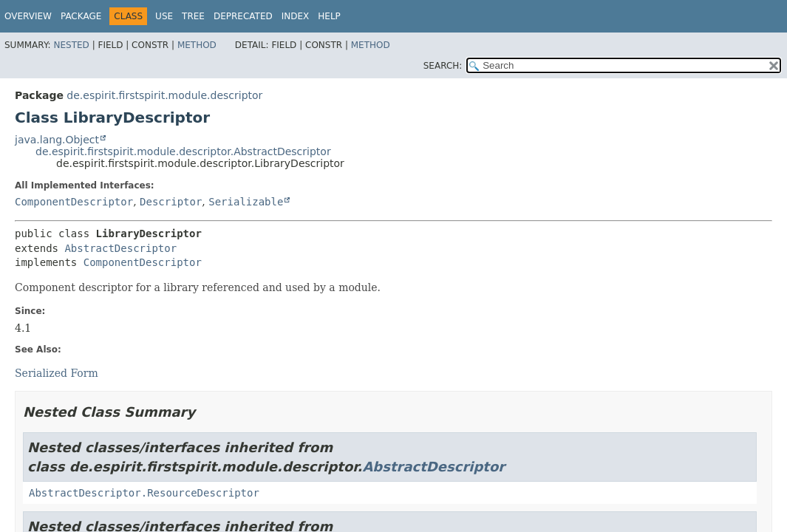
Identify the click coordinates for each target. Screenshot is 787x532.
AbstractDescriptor (120, 248)
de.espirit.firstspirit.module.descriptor (164, 95)
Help (329, 16)
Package (81, 16)
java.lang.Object (57, 140)
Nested (71, 45)
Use (164, 16)
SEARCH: (443, 66)
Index (296, 16)
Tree (193, 16)
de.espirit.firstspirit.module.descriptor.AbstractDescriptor (183, 151)
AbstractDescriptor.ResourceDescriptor (144, 493)
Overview (28, 16)
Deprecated (243, 16)
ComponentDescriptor (74, 202)
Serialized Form (57, 373)
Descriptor (171, 202)
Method (197, 45)
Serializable (246, 202)
